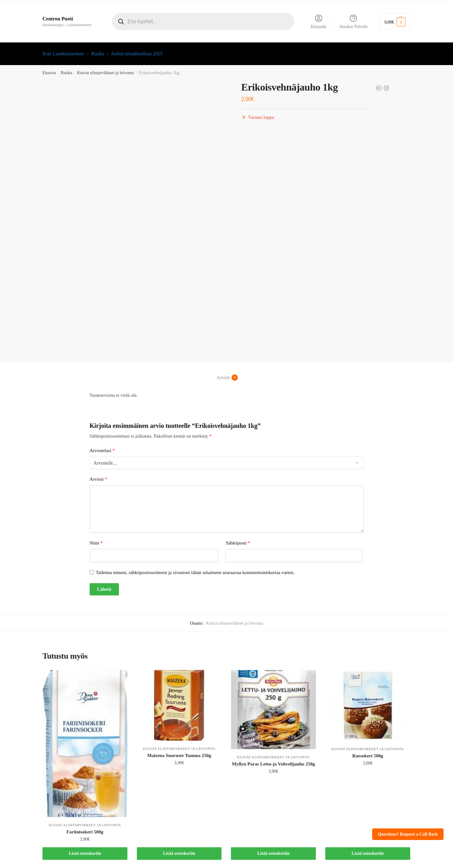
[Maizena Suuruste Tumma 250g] (179, 702)
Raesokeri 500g (368, 752)
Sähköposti (238, 539)
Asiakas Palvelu (353, 21)
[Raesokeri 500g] (368, 702)
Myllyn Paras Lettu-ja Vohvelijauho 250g (273, 760)
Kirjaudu (319, 21)
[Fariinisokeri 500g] (85, 740)
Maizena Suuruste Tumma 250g (179, 752)
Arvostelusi (102, 447)
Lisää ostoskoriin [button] (85, 850)
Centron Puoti (58, 19)
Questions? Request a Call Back (408, 834)
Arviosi (98, 475)
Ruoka (67, 69)
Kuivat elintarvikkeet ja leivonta (106, 69)
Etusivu (49, 69)
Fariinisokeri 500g (85, 828)
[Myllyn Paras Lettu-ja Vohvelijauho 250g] (273, 706)
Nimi (96, 539)
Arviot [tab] (223, 374)
